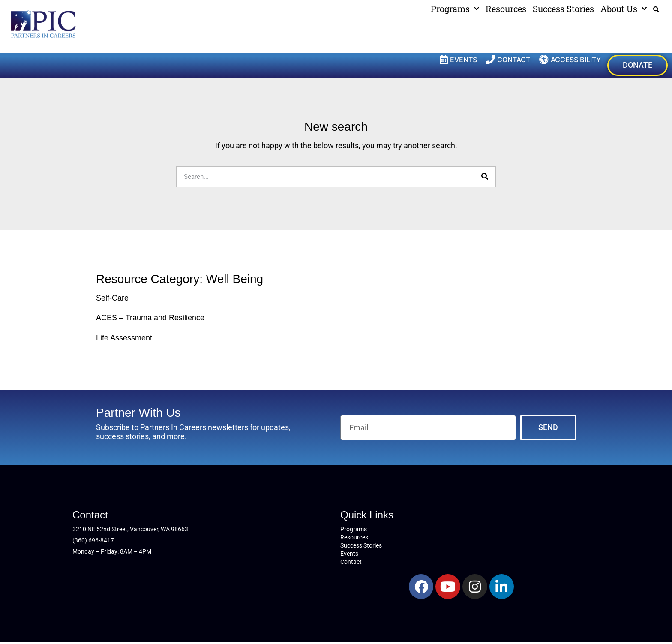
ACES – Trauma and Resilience (150, 319)
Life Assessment (124, 339)
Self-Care (112, 299)
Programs (455, 9)
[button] (656, 10)
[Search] (485, 178)
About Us (624, 9)
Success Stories (563, 9)
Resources (506, 9)
